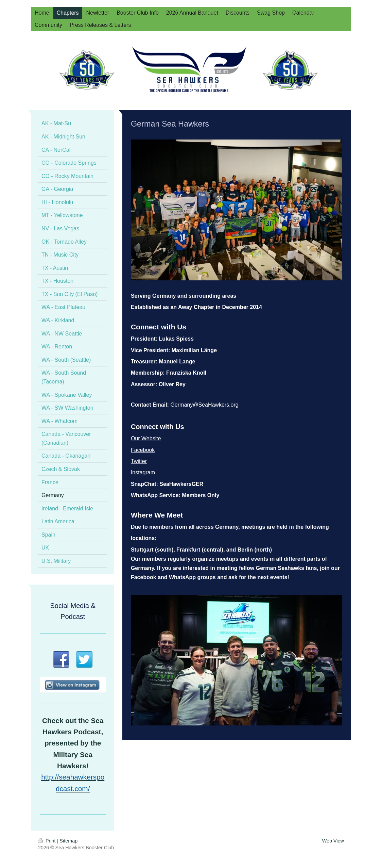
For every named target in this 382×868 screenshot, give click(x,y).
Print (48, 841)
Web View (333, 841)
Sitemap (68, 841)
